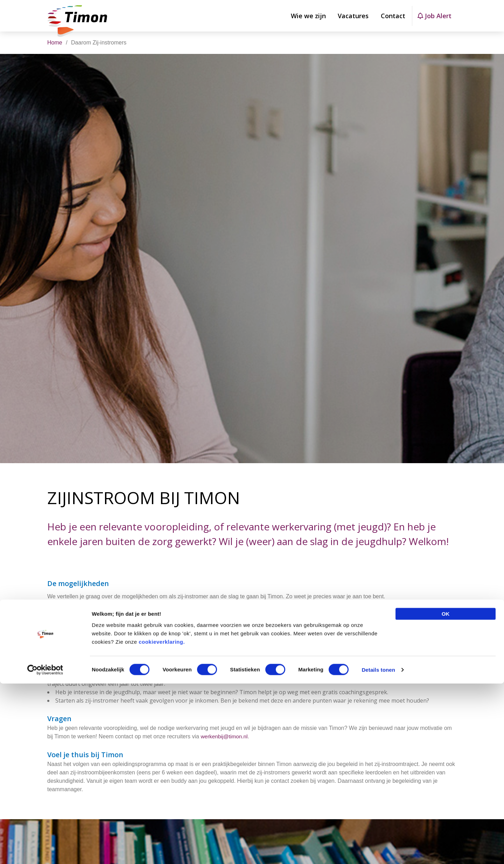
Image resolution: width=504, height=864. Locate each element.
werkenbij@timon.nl (225, 748)
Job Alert (435, 16)
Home (55, 43)
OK (446, 794)
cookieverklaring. (162, 822)
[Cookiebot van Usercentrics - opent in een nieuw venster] (45, 850)
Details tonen (378, 850)
